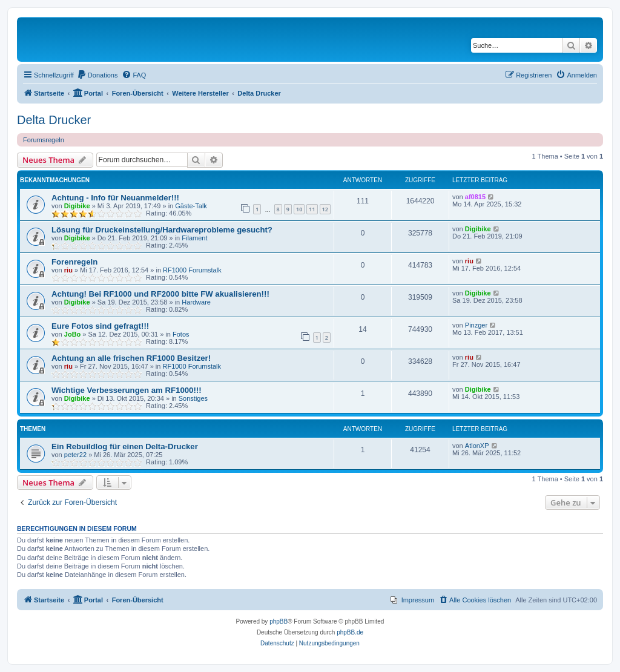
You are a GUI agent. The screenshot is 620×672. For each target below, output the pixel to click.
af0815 (475, 197)
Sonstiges (193, 398)
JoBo (73, 334)
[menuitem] (97, 75)
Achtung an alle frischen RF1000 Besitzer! (131, 358)
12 (325, 209)
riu (68, 270)
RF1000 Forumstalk (192, 270)
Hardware (196, 302)
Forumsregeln (44, 140)
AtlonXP (477, 446)
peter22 (75, 455)
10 (299, 209)
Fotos (181, 334)
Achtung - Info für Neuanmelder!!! (115, 198)
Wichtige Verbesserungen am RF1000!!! (127, 390)
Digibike (77, 206)
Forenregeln (74, 262)
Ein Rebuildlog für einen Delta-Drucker (125, 446)
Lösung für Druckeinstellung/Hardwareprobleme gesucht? (162, 230)
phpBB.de (350, 632)
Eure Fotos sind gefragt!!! (100, 326)
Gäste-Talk (191, 206)
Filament (194, 238)
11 (312, 209)
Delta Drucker (54, 120)
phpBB (279, 621)
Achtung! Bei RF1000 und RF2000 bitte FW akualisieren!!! (160, 294)
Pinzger (476, 325)
